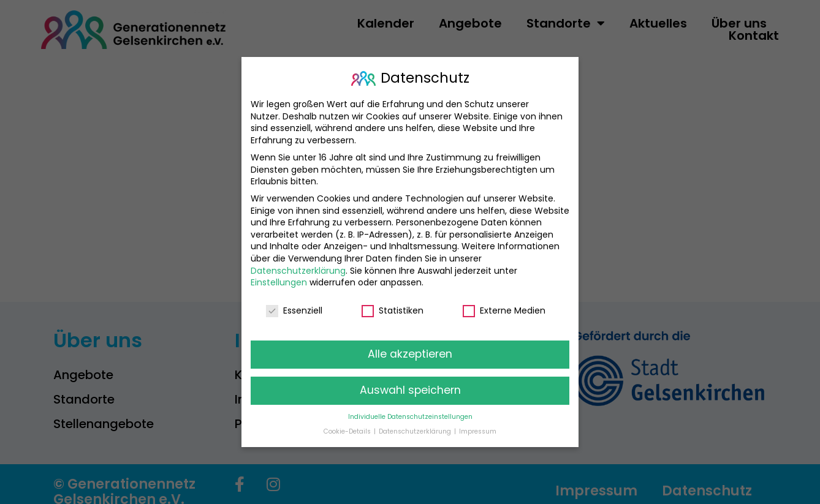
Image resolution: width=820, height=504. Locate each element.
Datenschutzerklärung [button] (416, 423)
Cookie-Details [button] (348, 423)
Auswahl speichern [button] (410, 382)
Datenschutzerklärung (298, 263)
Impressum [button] (478, 423)
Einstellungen (279, 274)
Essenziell (294, 303)
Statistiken (393, 303)
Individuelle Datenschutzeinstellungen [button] (410, 409)
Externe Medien (504, 303)
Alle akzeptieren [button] (410, 346)
